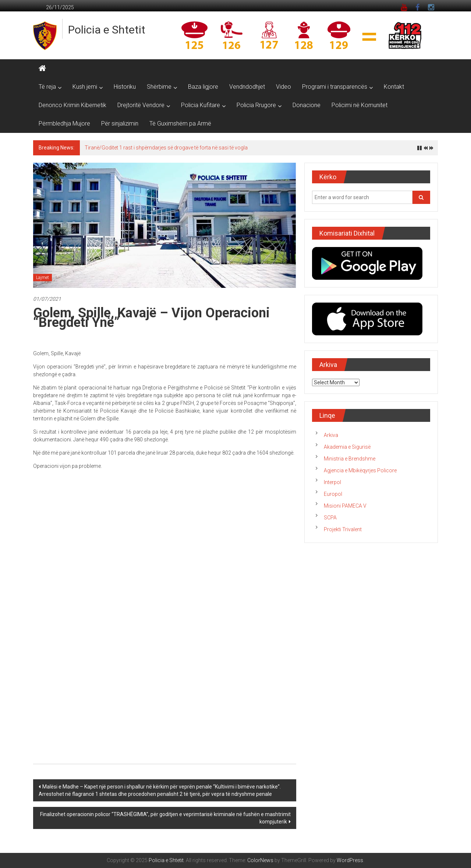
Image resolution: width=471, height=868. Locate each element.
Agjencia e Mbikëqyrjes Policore (360, 470)
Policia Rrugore (256, 105)
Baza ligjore (203, 87)
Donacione (307, 105)
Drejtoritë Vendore (141, 105)
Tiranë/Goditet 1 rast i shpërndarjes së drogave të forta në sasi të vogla (166, 148)
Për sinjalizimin (120, 124)
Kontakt (394, 87)
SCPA (330, 518)
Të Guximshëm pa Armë (180, 124)
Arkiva (331, 435)
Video (284, 87)
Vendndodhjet (247, 87)
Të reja (47, 87)
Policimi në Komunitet (360, 105)
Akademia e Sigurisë (347, 447)
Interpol (332, 482)
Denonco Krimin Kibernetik (72, 105)
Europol (333, 494)
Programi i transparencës (335, 87)
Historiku (125, 87)
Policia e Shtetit (107, 30)
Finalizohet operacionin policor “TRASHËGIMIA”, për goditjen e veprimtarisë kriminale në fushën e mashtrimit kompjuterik (165, 818)
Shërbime (159, 87)
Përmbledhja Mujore (64, 124)
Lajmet (43, 278)
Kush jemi (85, 87)
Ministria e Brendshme (350, 459)
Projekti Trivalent (343, 529)
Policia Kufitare (201, 105)
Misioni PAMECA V (345, 506)
